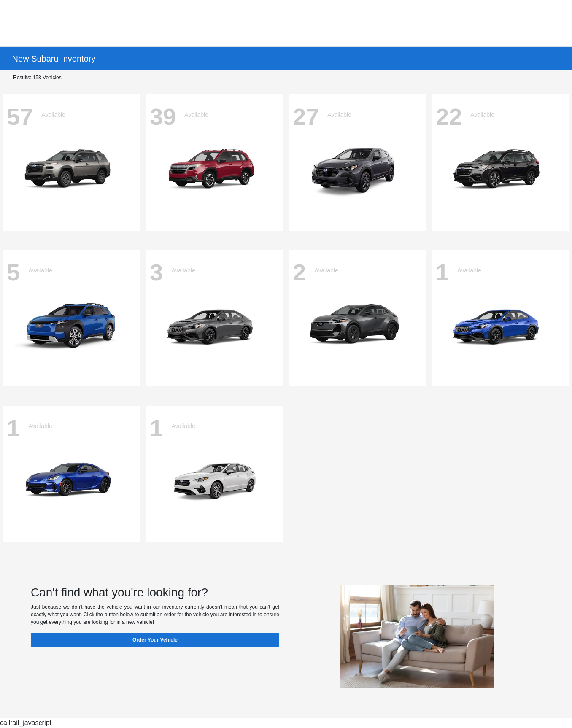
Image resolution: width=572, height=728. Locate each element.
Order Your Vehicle (155, 640)
